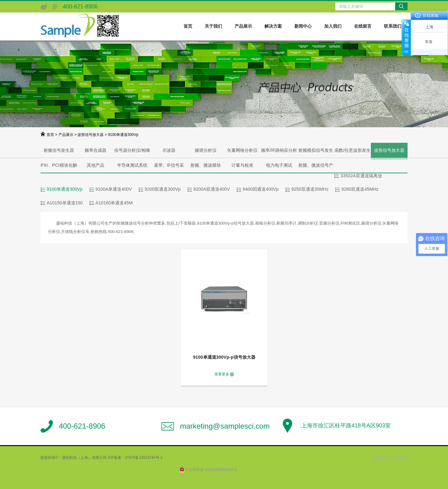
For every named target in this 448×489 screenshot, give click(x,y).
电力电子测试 (279, 165)
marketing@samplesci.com (225, 426)
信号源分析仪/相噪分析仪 (132, 153)
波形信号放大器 (91, 135)
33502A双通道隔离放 (361, 176)
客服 (429, 42)
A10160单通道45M (114, 203)
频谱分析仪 (206, 150)
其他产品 (96, 165)
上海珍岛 (400, 458)
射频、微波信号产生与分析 (316, 168)
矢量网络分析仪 (242, 150)
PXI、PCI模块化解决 (59, 168)
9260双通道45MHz (360, 189)
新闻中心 (303, 26)
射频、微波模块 (206, 165)
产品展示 (243, 26)
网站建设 (381, 458)
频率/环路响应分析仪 (279, 153)
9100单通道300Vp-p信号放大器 (224, 357)
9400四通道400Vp (261, 189)
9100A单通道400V (114, 189)
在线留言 (363, 26)
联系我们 (393, 26)
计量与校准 (242, 165)
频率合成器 (96, 150)
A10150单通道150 (65, 203)
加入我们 (333, 26)
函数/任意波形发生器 (352, 153)
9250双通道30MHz (310, 189)
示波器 (169, 150)
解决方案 (273, 26)
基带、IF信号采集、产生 (169, 168)
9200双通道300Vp (163, 189)
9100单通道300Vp (65, 189)
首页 (188, 26)
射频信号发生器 (59, 150)
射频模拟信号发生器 (316, 153)
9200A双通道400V (212, 189)
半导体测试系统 (132, 165)
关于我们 (213, 26)
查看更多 (222, 374)
